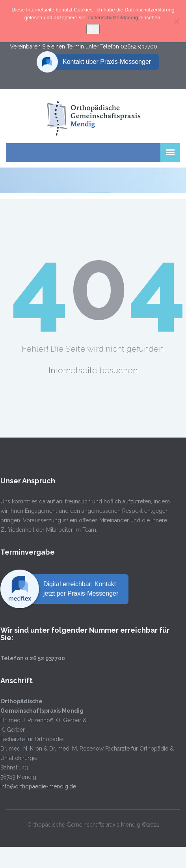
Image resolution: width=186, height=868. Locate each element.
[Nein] (176, 21)
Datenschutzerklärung (114, 18)
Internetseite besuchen (93, 370)
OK (93, 29)
